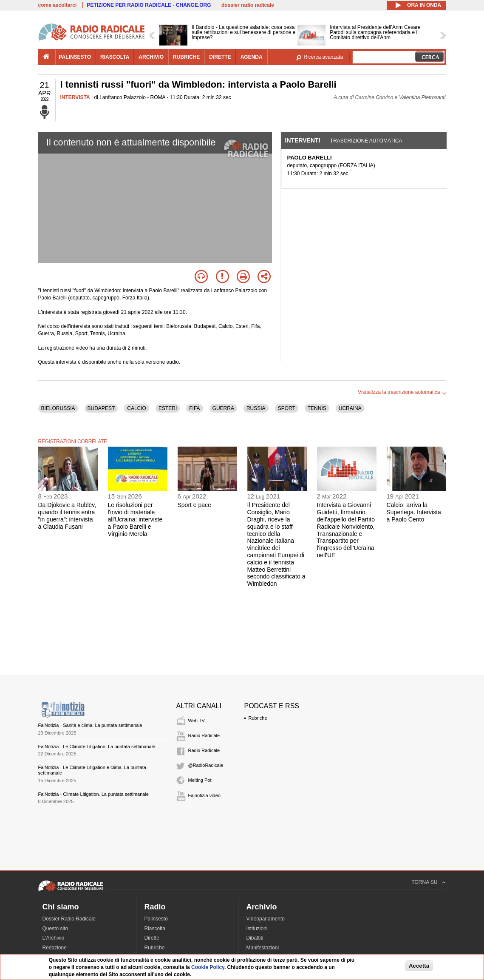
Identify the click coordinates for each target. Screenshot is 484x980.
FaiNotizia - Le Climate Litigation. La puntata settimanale (97, 746)
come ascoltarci (58, 5)
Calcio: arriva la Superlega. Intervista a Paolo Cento (414, 512)
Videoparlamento (266, 919)
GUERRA (223, 408)
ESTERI (168, 408)
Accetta (419, 966)
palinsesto (75, 57)
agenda (252, 57)
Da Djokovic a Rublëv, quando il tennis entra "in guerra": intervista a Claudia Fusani (67, 516)
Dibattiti (255, 938)
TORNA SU (424, 882)
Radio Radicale (204, 735)
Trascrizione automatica (366, 141)
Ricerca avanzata (324, 57)
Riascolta (155, 929)
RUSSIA (256, 408)
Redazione (55, 948)
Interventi (303, 140)
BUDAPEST (101, 408)
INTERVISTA (75, 97)
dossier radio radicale (248, 5)
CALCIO (137, 408)
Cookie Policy (208, 967)
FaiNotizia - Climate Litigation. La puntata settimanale (93, 794)
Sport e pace (194, 505)
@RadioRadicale (206, 765)
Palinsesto (156, 919)
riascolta (115, 57)
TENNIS (317, 408)
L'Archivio (54, 938)
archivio (151, 57)
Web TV (197, 721)
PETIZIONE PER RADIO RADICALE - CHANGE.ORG (149, 5)
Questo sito (55, 929)
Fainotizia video (204, 795)
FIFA (194, 408)
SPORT (287, 408)
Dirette (152, 938)
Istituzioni (257, 929)
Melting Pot (200, 780)
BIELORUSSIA (58, 408)
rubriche (186, 57)
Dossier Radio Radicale (69, 919)
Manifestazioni (263, 948)
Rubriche (258, 718)
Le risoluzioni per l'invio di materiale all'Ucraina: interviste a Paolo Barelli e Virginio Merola (135, 519)
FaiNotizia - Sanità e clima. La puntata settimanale (90, 725)
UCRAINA (350, 408)
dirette (220, 57)
